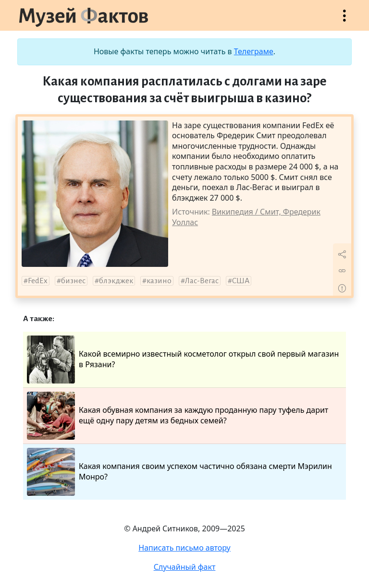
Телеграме (254, 51)
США (241, 281)
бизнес (73, 281)
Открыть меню (344, 20)
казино (159, 281)
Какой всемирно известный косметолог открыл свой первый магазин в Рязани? (183, 360)
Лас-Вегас (202, 281)
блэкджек (116, 281)
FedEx (38, 281)
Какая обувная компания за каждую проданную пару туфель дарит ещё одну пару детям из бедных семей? (178, 416)
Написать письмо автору (184, 548)
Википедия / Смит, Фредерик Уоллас (246, 217)
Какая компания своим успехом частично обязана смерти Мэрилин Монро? (179, 472)
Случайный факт (185, 567)
